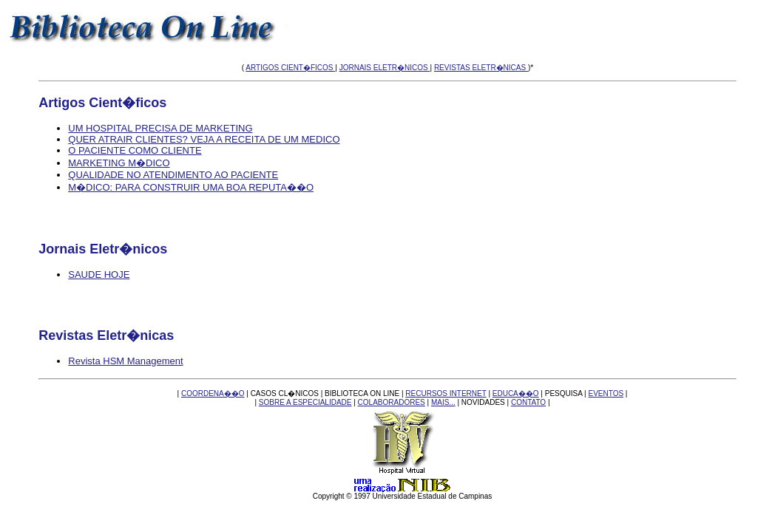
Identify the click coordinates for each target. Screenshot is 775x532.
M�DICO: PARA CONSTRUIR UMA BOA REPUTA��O (191, 187)
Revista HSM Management (125, 361)
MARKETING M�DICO (119, 163)
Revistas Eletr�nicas (106, 335)
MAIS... (443, 402)
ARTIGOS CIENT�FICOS (290, 68)
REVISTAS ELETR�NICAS (481, 68)
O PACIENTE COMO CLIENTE (135, 150)
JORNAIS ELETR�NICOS (385, 68)
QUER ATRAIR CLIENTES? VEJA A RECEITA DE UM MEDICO (204, 139)
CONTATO (528, 402)
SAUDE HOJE (99, 274)
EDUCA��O (516, 393)
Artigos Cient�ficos (102, 103)
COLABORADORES (392, 402)
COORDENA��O (213, 393)
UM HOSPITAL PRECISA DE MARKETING (160, 128)
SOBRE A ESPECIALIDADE (305, 402)
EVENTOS (606, 393)
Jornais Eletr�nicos (103, 249)
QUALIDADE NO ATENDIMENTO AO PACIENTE (173, 175)
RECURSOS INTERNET (446, 393)
